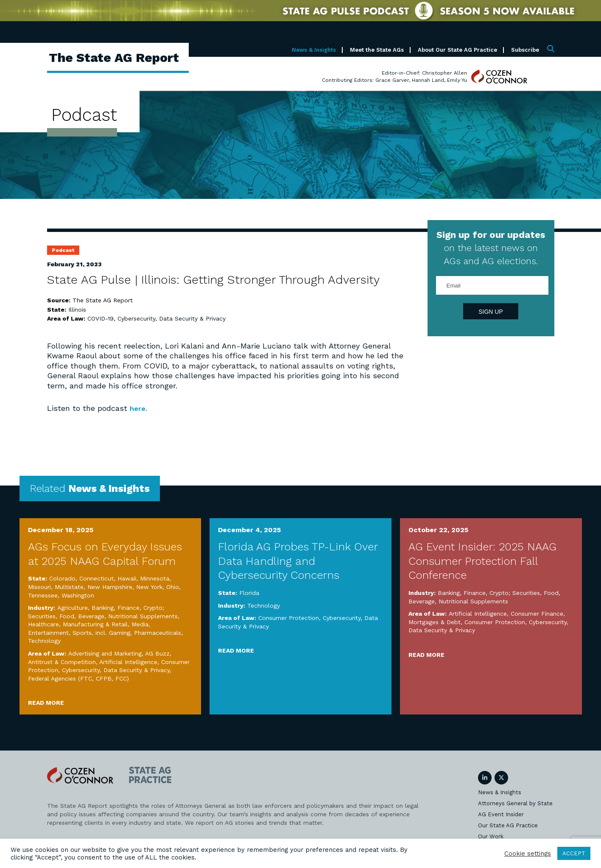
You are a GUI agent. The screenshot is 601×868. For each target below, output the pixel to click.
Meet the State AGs (377, 50)
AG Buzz (157, 653)
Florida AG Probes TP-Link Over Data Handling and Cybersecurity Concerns (298, 561)
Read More (46, 703)
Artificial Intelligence (128, 661)
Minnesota (155, 578)
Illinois (77, 310)
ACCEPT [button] (574, 853)
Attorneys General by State (515, 803)
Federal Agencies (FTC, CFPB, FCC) (78, 678)
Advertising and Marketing (105, 653)
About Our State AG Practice (457, 50)
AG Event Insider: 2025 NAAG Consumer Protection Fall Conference (482, 561)
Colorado (62, 578)
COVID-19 (101, 318)
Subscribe (525, 50)
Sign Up (491, 312)
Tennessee (43, 595)
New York (149, 587)
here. (139, 408)
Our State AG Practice (508, 825)
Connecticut (96, 578)
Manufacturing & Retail (95, 624)
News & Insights (314, 50)
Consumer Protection (289, 618)
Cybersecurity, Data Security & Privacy (172, 318)
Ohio (173, 587)
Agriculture (73, 608)
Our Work (491, 836)
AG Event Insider (501, 814)
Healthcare (43, 624)
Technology (44, 641)
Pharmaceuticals (158, 632)
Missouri (39, 587)
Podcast (63, 250)
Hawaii (127, 578)
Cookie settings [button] (528, 854)
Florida (249, 593)
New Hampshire (110, 587)
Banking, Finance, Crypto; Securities (489, 593)
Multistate (69, 587)
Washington (78, 595)
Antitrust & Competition (62, 661)
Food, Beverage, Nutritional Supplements (119, 616)
